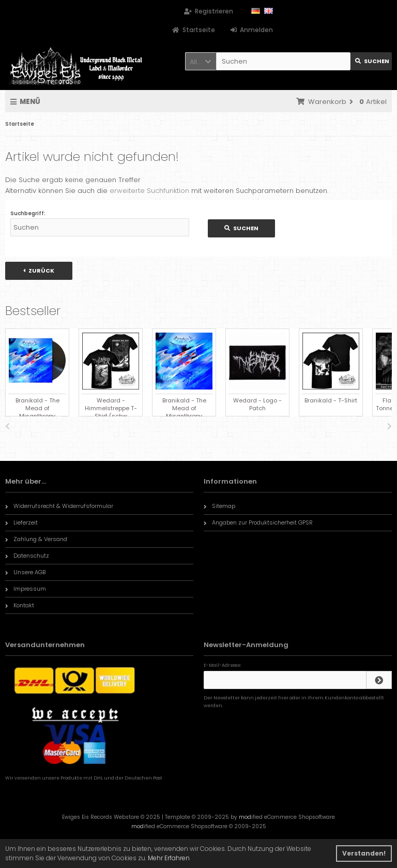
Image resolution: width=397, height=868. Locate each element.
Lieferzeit (21, 522)
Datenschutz (27, 556)
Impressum (26, 589)
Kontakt (20, 605)
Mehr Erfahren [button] (169, 858)
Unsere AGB (25, 572)
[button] (201, 61)
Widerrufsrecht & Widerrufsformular (59, 506)
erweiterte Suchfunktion (149, 191)
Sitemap (219, 506)
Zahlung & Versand (36, 539)
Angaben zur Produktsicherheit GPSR (258, 522)
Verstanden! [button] (364, 853)
